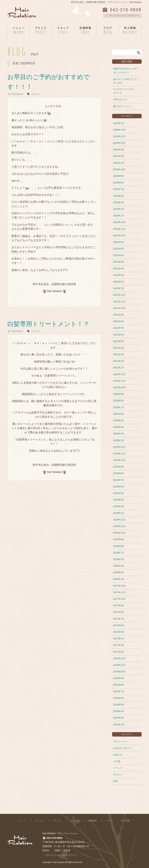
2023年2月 (119, 209)
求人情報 (125, 821)
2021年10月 (119, 308)
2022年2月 (119, 282)
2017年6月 (119, 625)
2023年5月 (119, 196)
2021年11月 (119, 302)
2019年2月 (119, 506)
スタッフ (74, 821)
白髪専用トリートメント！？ (48, 324)
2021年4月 (119, 348)
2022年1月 (119, 288)
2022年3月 (119, 275)
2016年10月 (119, 672)
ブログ (109, 821)
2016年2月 (119, 718)
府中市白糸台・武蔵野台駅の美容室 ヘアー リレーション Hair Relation (106, 2)
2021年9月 (119, 315)
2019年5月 (119, 493)
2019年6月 (119, 487)
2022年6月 (119, 255)
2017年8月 (119, 612)
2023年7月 (119, 189)
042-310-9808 (126, 10)
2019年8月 (119, 473)
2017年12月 (119, 586)
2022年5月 (119, 262)
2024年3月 (119, 150)
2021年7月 (119, 328)
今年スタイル (120, 100)
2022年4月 (119, 269)
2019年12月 (119, 447)
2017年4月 (119, 639)
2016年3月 (119, 711)
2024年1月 (119, 163)
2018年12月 (119, 520)
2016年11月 (119, 665)
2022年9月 (119, 242)
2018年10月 (119, 533)
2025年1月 (119, 123)
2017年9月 (119, 606)
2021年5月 (119, 341)
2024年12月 (119, 130)
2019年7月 (119, 480)
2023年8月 (119, 183)
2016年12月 (119, 658)
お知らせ (118, 755)
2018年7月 (119, 553)
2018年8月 (119, 546)
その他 (117, 761)
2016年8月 (119, 685)
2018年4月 (119, 566)
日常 (115, 781)
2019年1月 (119, 513)
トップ (23, 821)
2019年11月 (119, 454)
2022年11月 (119, 229)
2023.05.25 (15, 94)
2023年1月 (119, 216)
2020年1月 (119, 440)
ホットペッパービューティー (122, 15)
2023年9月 (119, 176)
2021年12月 (119, 295)
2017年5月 (119, 632)
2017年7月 (119, 619)
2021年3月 (119, 354)
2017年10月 (119, 599)
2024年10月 (119, 143)
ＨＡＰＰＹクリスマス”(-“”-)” (124, 91)
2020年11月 (119, 381)
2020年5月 (119, 421)
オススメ (36, 94)
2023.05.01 (15, 331)
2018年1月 (119, 579)
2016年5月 (119, 705)
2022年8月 (119, 249)
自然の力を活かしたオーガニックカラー (126, 70)
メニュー (39, 821)
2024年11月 (119, 136)
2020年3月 (119, 427)
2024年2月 (119, 156)
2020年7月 (119, 407)
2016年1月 (119, 725)
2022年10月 (119, 236)
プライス (57, 821)
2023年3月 (119, 203)
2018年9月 (119, 539)
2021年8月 (119, 321)
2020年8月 (119, 401)
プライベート (120, 742)
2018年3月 (119, 572)
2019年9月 (119, 467)
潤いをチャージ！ (122, 106)
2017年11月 (119, 592)
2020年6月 (119, 414)
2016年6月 (119, 698)
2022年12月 (119, 222)
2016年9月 (119, 678)
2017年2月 (119, 652)
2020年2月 (119, 434)
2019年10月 (119, 460)
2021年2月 (119, 361)
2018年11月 (119, 526)
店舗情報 (92, 821)
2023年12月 (119, 170)
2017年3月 (119, 645)
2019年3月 (119, 500)
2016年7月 (119, 692)
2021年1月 (119, 368)
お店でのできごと (122, 748)
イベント (118, 768)
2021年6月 (119, 335)
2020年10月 (119, 388)
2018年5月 (119, 559)
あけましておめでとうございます (126, 81)
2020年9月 (119, 394)
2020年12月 (119, 374)
